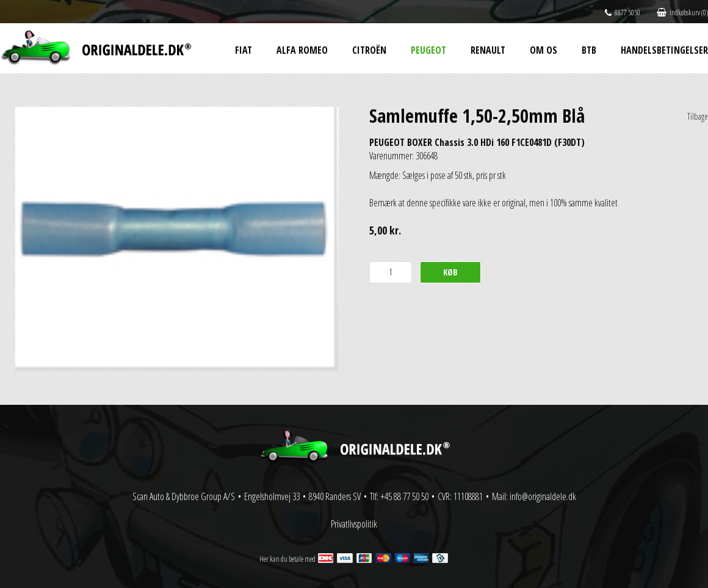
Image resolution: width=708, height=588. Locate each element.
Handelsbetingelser (664, 50)
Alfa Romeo (302, 50)
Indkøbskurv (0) (682, 13)
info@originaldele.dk (543, 496)
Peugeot (428, 50)
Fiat (244, 50)
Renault (488, 50)
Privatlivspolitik (354, 524)
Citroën (369, 50)
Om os (544, 50)
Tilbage (698, 116)
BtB (589, 50)
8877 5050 (623, 13)
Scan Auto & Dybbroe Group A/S (184, 496)
